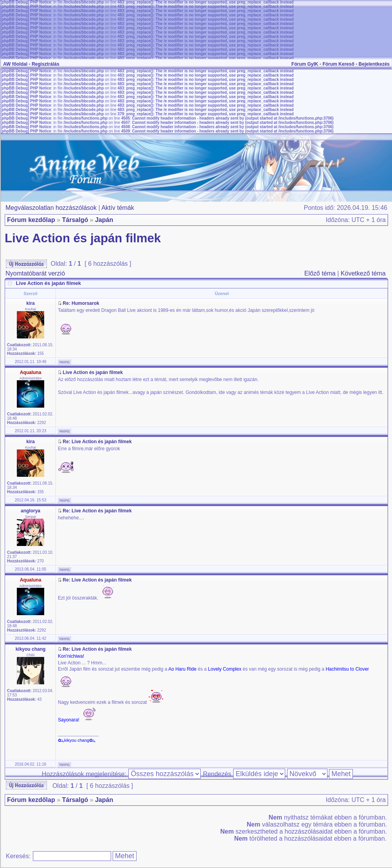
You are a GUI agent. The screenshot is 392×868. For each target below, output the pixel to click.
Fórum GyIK (305, 64)
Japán (104, 220)
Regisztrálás (46, 64)
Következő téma (363, 273)
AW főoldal (15, 64)
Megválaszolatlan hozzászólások (51, 208)
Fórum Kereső (338, 64)
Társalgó (75, 220)
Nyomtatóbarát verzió (35, 273)
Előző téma (320, 273)
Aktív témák (118, 208)
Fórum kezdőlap (31, 220)
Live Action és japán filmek (83, 238)
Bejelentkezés (374, 64)
